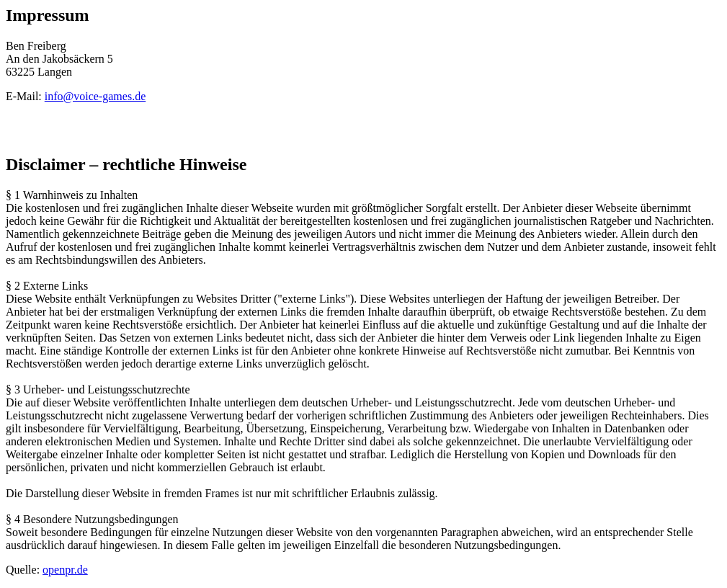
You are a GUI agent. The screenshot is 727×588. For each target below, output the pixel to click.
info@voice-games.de (95, 96)
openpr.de (65, 570)
